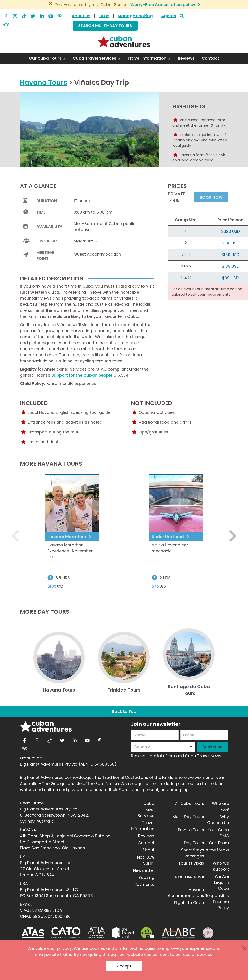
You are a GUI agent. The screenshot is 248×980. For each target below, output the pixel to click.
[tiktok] (24, 15)
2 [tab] (76, 162)
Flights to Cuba (189, 903)
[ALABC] (178, 933)
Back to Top (124, 711)
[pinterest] (60, 15)
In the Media (217, 850)
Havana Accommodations (186, 893)
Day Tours (194, 843)
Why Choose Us (218, 820)
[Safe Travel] (147, 933)
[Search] (182, 16)
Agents (169, 16)
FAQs (104, 16)
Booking (146, 877)
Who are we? (220, 806)
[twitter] (33, 15)
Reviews (146, 836)
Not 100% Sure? (146, 860)
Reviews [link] (186, 58)
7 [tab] (110, 162)
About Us (81, 16)
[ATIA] (97, 933)
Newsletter (144, 870)
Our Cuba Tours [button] (46, 58)
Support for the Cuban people (82, 375)
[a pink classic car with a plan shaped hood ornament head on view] (176, 504)
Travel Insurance (188, 876)
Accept (124, 966)
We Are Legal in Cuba (222, 882)
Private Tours (191, 830)
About (148, 850)
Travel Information (143, 826)
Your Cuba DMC (218, 833)
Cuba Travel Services (146, 809)
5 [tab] (96, 162)
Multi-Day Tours (188, 817)
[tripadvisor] (6, 23)
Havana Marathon (67, 537)
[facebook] (6, 15)
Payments (144, 884)
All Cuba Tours (190, 803)
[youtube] (51, 15)
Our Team (219, 843)
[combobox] (163, 747)
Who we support (221, 866)
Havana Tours (44, 83)
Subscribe (212, 747)
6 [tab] (103, 162)
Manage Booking (135, 16)
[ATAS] (33, 933)
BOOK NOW (211, 197)
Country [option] (142, 747)
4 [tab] (89, 162)
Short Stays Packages (193, 853)
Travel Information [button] (147, 58)
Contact (146, 843)
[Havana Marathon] (72, 504)
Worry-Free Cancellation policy (163, 5)
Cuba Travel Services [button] (95, 58)
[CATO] (66, 933)
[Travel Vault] (123, 933)
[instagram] (15, 15)
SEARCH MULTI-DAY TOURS (105, 26)
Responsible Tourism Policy (217, 902)
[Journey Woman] (208, 933)
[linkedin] (42, 15)
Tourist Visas (191, 863)
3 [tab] (83, 162)
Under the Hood (168, 537)
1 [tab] (69, 162)
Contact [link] (210, 58)
